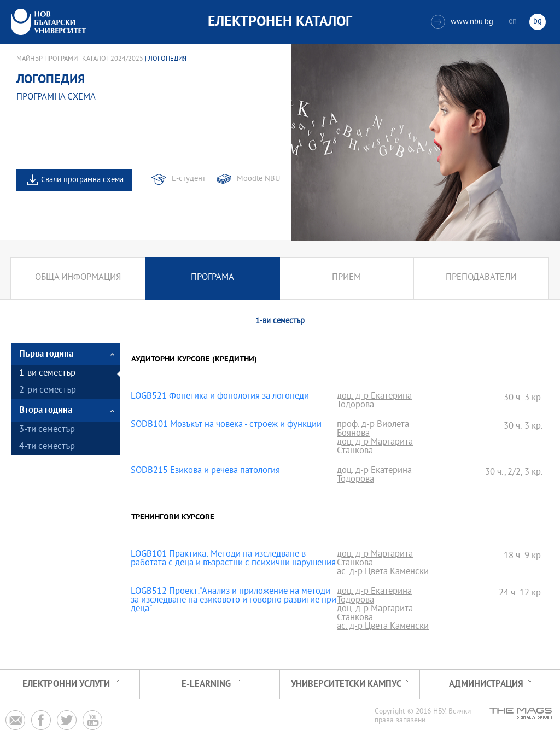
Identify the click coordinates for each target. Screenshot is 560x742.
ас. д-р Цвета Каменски (383, 572)
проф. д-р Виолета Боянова (373, 430)
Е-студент (189, 179)
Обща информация (78, 278)
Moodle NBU (258, 179)
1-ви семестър (47, 374)
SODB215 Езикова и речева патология (205, 471)
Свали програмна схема (82, 180)
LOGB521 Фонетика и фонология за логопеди (220, 397)
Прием (346, 278)
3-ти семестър (47, 430)
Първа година (46, 354)
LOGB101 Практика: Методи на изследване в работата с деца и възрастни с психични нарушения (233, 559)
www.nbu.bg (462, 22)
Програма (212, 278)
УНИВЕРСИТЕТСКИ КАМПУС (346, 684)
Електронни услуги (66, 684)
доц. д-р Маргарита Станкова (375, 447)
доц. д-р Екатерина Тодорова (374, 401)
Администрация (486, 684)
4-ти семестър (47, 447)
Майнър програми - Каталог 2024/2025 (80, 59)
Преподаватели (481, 278)
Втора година (46, 410)
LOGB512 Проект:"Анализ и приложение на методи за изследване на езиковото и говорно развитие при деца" (234, 601)
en (513, 22)
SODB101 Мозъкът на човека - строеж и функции (226, 425)
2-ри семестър (48, 391)
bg (538, 22)
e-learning (206, 684)
